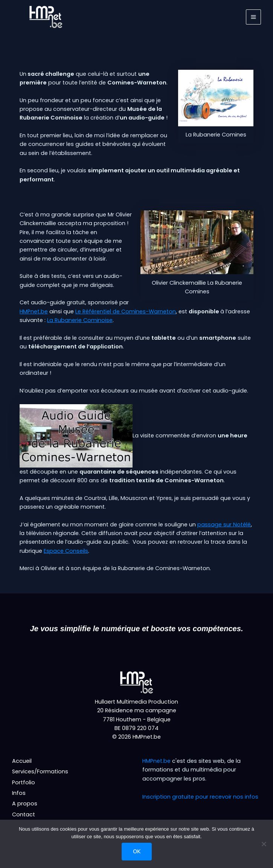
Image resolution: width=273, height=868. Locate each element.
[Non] (264, 844)
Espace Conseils (66, 551)
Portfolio (24, 782)
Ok (137, 851)
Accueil (22, 761)
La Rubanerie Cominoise (80, 320)
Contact (24, 814)
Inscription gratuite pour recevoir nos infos (200, 797)
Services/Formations (40, 771)
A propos (25, 804)
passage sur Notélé (224, 524)
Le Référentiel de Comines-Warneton (126, 311)
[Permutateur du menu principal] (253, 17)
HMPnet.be (34, 311)
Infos (19, 793)
